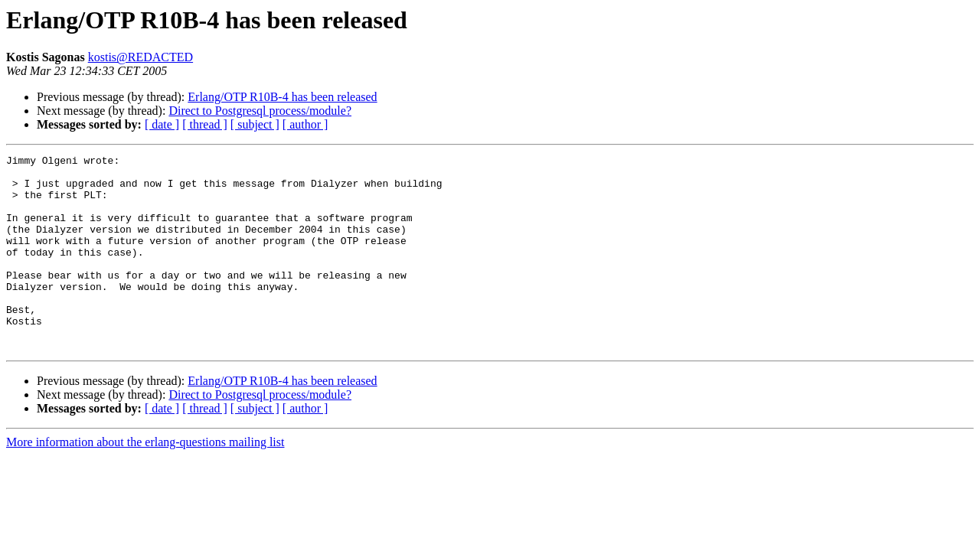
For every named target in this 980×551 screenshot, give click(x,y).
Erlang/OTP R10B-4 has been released (282, 97)
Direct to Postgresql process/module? (260, 111)
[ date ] (162, 124)
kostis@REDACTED (140, 57)
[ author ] (305, 124)
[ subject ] (255, 124)
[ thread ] (205, 124)
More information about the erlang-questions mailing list (145, 481)
